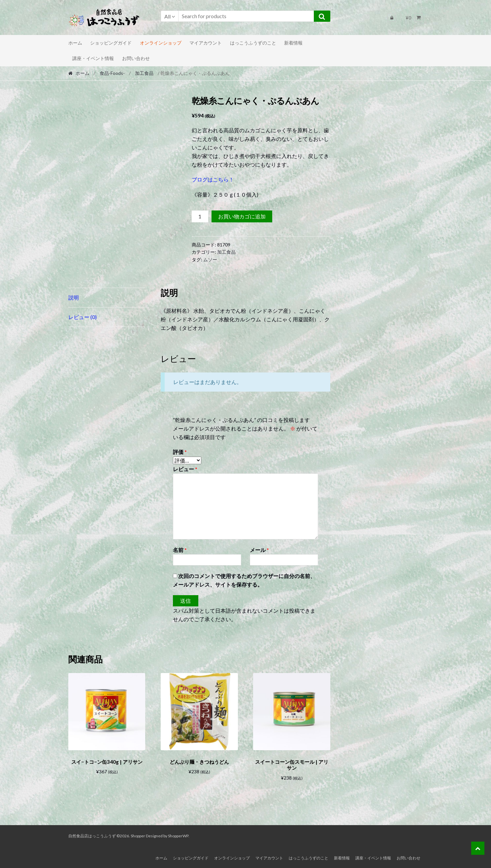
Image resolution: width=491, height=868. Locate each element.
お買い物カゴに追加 (242, 216)
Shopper (138, 835)
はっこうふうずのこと (253, 43)
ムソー (210, 259)
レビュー (185, 469)
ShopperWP (178, 835)
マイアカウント (206, 43)
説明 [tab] (74, 297)
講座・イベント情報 (93, 58)
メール (259, 550)
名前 (180, 550)
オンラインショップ (161, 43)
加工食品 (144, 73)
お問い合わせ (136, 58)
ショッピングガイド (111, 43)
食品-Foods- (112, 73)
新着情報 (293, 43)
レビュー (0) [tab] (82, 317)
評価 (180, 452)
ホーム (75, 43)
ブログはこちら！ (213, 179)
